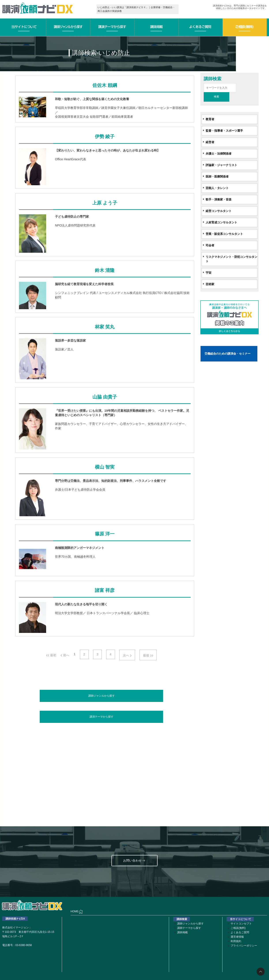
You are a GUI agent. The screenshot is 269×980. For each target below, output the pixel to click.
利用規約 (236, 941)
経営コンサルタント (219, 211)
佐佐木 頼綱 (105, 85)
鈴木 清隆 (105, 270)
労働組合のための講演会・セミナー (228, 354)
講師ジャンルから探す (102, 696)
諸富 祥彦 (105, 590)
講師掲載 (182, 932)
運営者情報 (237, 937)
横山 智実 (105, 467)
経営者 (210, 142)
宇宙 (209, 273)
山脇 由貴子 (105, 397)
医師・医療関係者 (217, 177)
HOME (77, 912)
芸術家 (210, 284)
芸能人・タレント (217, 188)
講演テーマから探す (102, 717)
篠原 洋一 (105, 534)
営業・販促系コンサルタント (224, 234)
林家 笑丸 (105, 327)
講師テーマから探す (189, 928)
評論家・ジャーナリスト (221, 165)
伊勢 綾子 (105, 137)
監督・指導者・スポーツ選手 (224, 131)
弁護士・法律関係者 (219, 154)
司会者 (210, 245)
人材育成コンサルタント (221, 222)
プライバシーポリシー (244, 946)
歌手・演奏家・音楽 (219, 199)
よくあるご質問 (240, 932)
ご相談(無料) (238, 928)
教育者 (210, 119)
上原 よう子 (105, 203)
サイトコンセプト (241, 924)
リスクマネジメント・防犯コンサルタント (231, 259)
